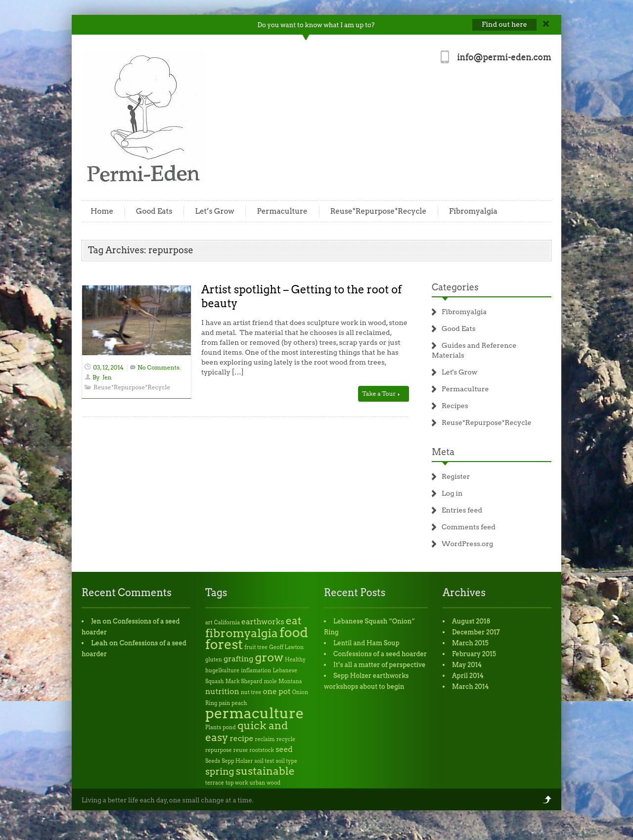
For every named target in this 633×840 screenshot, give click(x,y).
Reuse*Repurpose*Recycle (378, 211)
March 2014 (470, 686)
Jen (107, 377)
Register (456, 476)
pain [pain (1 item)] (224, 703)
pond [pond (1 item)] (229, 727)
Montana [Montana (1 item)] (290, 681)
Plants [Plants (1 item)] (213, 727)
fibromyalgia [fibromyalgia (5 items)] (242, 633)
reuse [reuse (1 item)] (241, 750)
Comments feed (469, 527)
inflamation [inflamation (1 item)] (256, 671)
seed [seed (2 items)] (284, 749)
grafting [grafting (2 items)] (238, 659)
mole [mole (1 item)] (270, 681)
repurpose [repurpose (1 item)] (219, 750)
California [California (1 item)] (227, 623)
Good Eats (154, 211)
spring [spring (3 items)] (220, 771)
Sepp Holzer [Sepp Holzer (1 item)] (237, 761)
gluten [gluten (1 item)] (214, 660)
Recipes (455, 406)
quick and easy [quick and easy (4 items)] (247, 731)
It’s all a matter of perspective (379, 665)
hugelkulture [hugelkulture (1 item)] (222, 671)
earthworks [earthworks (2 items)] (263, 622)
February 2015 (474, 654)
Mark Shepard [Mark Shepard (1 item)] (244, 681)
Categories (455, 287)
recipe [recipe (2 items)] (242, 738)
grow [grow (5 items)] (270, 657)
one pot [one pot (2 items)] (276, 691)
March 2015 (470, 643)
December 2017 (476, 632)
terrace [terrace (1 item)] (215, 783)
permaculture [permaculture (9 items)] (255, 713)
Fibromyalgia (473, 211)
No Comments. (159, 367)
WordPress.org (467, 544)
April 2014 (468, 676)
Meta (443, 452)
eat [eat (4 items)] (294, 621)
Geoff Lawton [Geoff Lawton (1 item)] (286, 647)
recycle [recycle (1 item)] (286, 739)
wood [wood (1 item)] (273, 783)
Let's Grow (459, 372)
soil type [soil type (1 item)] (287, 761)
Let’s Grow (214, 211)
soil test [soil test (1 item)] (265, 761)
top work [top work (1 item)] (237, 783)
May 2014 (467, 665)
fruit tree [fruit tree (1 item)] (256, 647)
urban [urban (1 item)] (257, 783)
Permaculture (282, 211)
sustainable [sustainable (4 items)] (265, 771)
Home (102, 211)
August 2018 (471, 621)
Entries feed (462, 510)
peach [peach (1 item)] (239, 703)
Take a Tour (381, 394)
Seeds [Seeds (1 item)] (213, 761)
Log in (452, 493)
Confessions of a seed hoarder (380, 654)
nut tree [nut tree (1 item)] (251, 692)
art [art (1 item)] (209, 623)
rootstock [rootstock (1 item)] (262, 750)
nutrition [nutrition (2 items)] (222, 691)
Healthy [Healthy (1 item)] (295, 660)
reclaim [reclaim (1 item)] (265, 739)
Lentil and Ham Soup (366, 643)
